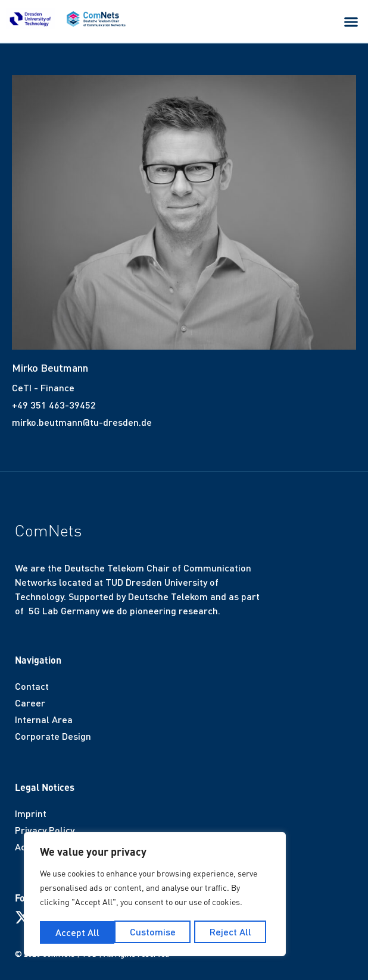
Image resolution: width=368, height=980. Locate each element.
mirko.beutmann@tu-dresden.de (82, 422)
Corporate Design (53, 736)
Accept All (233, 932)
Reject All (156, 932)
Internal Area (44, 719)
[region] (155, 896)
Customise (78, 932)
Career (30, 703)
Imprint (31, 813)
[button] (351, 22)
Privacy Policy (45, 830)
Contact (32, 686)
